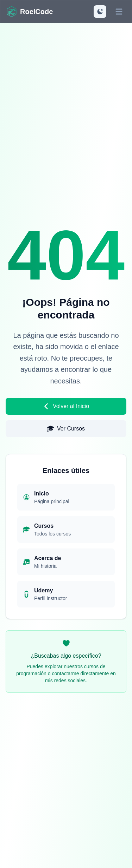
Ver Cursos (66, 429)
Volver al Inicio (66, 406)
